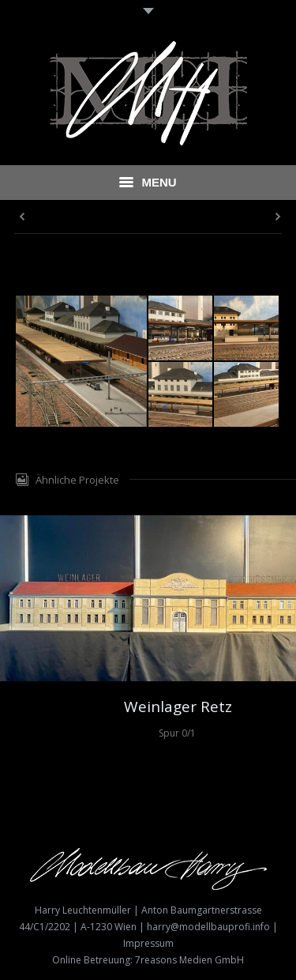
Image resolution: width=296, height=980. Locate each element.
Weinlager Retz (178, 707)
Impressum (148, 943)
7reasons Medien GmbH (189, 960)
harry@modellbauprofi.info (208, 927)
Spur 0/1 (177, 733)
